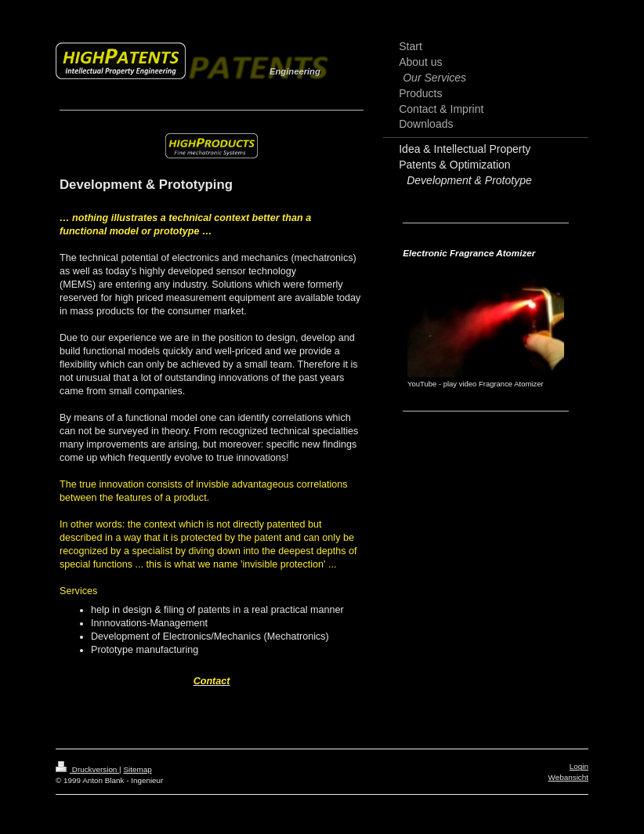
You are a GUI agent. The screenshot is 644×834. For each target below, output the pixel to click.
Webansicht (568, 777)
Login (579, 766)
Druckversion (87, 769)
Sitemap (137, 769)
